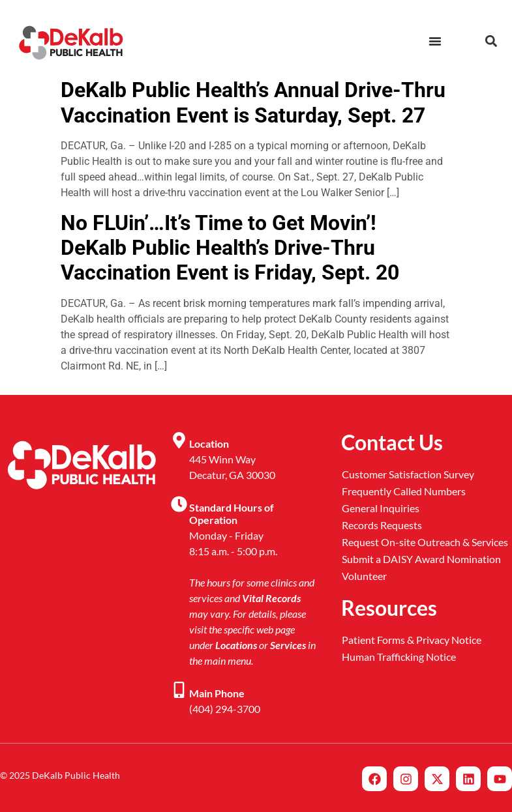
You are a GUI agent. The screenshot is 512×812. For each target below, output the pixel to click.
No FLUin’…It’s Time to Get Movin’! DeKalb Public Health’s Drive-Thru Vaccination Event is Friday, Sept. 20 (230, 248)
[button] (491, 41)
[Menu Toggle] (435, 41)
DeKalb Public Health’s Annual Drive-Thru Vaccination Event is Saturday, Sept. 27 (253, 102)
